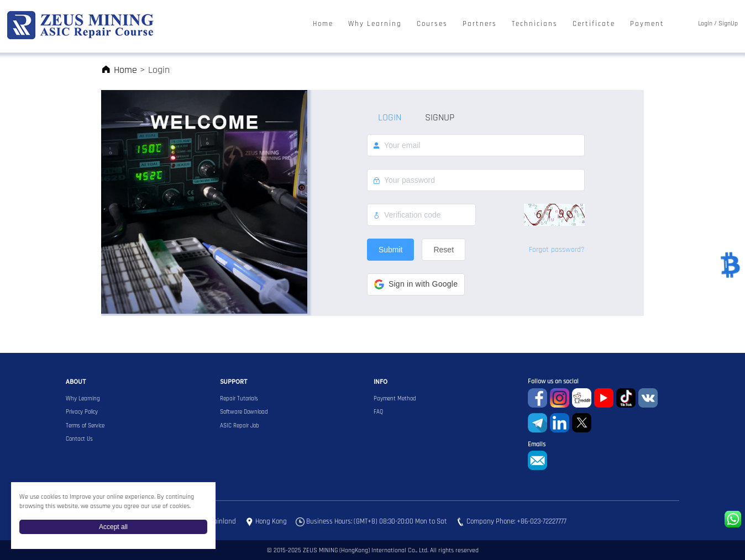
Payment (647, 24)
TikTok (626, 398)
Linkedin (560, 423)
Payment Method (395, 399)
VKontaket (648, 398)
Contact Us (79, 439)
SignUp (728, 24)
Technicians (535, 24)
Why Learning (375, 24)
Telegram (537, 423)
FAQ (378, 412)
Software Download (244, 412)
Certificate (594, 24)
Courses (432, 24)
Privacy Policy (82, 412)
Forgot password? (557, 250)
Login (705, 24)
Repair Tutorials (239, 399)
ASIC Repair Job (240, 426)
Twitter (582, 423)
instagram (560, 398)
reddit (582, 398)
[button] (416, 284)
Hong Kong (271, 522)
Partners (480, 24)
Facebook (537, 398)
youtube (604, 398)
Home (323, 24)
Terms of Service (85, 426)
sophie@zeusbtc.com (537, 460)
